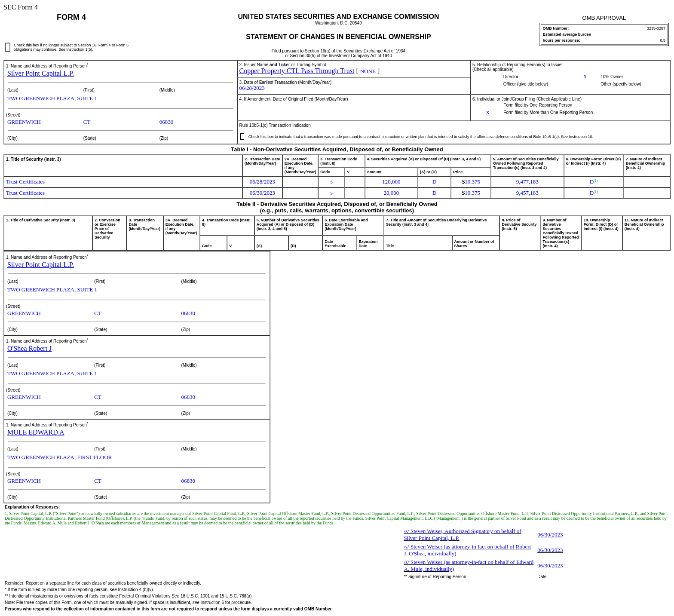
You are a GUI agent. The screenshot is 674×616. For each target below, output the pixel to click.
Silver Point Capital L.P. (41, 73)
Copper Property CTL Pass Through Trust (297, 71)
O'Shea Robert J (29, 348)
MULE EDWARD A (36, 432)
